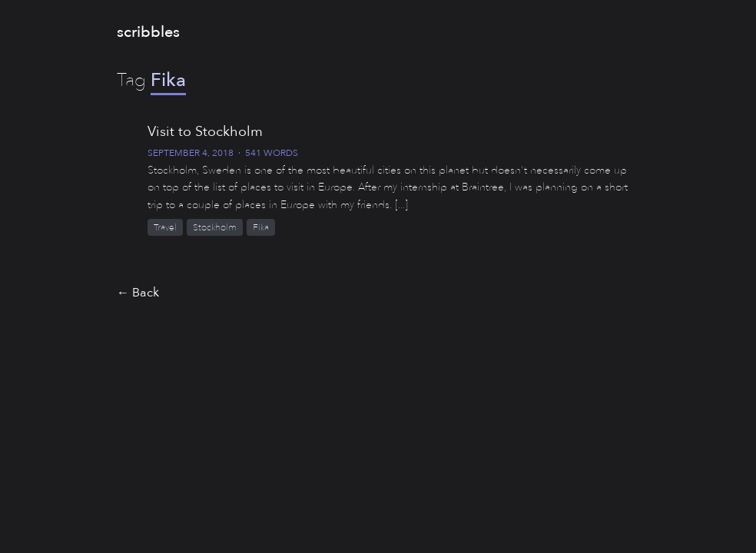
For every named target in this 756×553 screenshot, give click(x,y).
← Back (138, 293)
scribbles (148, 32)
